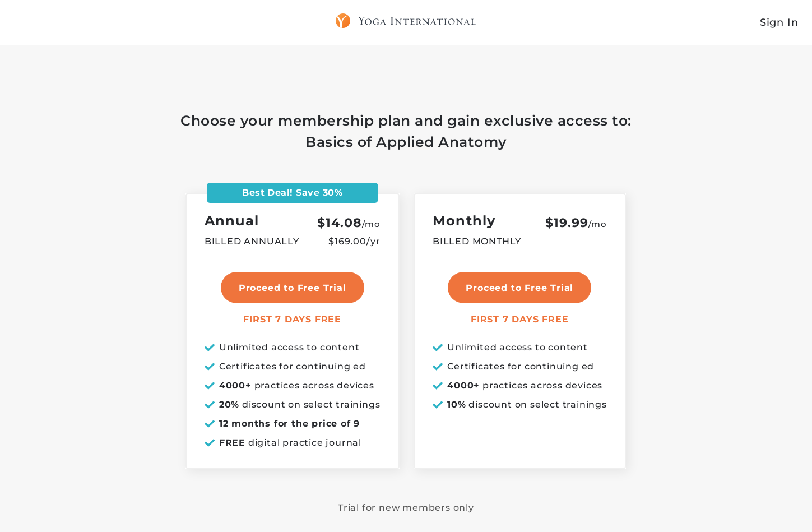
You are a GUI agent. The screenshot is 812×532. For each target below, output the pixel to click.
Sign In (779, 22)
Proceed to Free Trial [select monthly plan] (519, 288)
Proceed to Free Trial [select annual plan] (293, 288)
